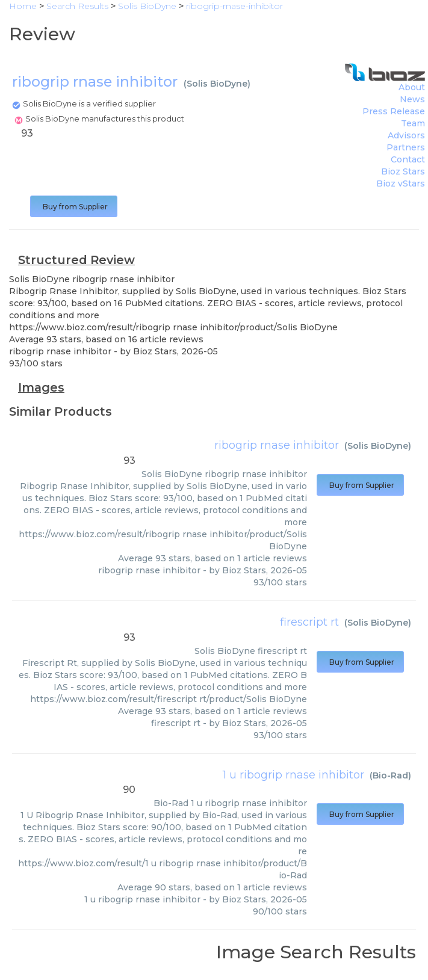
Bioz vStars (401, 183)
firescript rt (309, 622)
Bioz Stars (403, 171)
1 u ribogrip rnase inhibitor (293, 775)
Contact (408, 159)
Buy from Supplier (74, 207)
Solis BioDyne (217, 84)
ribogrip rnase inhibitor (277, 445)
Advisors (406, 135)
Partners (406, 147)
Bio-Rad (390, 775)
